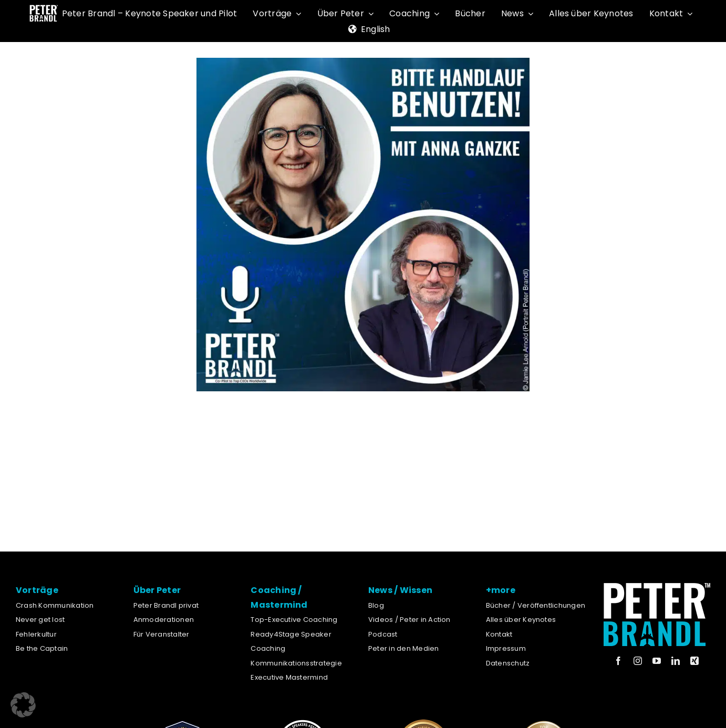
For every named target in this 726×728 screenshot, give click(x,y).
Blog (376, 605)
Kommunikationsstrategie (296, 663)
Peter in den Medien (404, 648)
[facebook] (618, 661)
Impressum (506, 648)
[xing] (694, 661)
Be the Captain (42, 648)
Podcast (383, 634)
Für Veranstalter (162, 634)
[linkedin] (676, 661)
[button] (23, 705)
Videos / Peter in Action (409, 620)
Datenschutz (508, 663)
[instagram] (638, 661)
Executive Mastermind (289, 677)
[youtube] (657, 661)
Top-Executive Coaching (294, 620)
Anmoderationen (164, 620)
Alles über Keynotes (521, 620)
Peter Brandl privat (166, 605)
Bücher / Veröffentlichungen (536, 605)
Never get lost (40, 620)
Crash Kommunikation (55, 605)
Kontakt (499, 634)
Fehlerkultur (36, 634)
